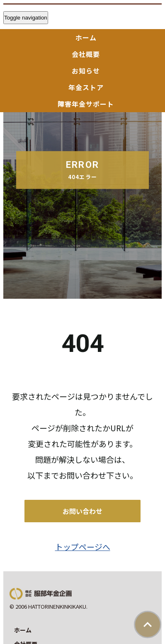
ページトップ (148, 624)
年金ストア (86, 87)
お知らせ (86, 71)
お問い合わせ (82, 511)
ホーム (86, 37)
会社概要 (86, 54)
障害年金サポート (86, 104)
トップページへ (83, 547)
